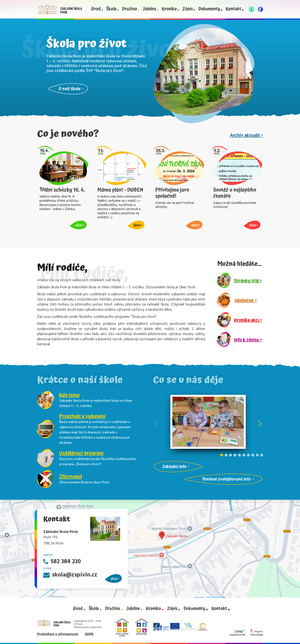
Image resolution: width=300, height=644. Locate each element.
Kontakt (233, 9)
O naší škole (70, 89)
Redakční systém (237, 633)
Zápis (188, 9)
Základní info (174, 467)
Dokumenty (209, 9)
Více (114, 579)
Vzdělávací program (81, 453)
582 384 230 (62, 562)
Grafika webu (257, 633)
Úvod (96, 9)
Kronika (169, 9)
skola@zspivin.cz (70, 575)
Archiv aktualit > (246, 135)
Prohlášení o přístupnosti (58, 634)
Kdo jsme (69, 395)
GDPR (89, 634)
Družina (130, 9)
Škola (111, 9)
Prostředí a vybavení (82, 416)
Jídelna (149, 9)
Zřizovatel (71, 477)
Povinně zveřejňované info (227, 479)
